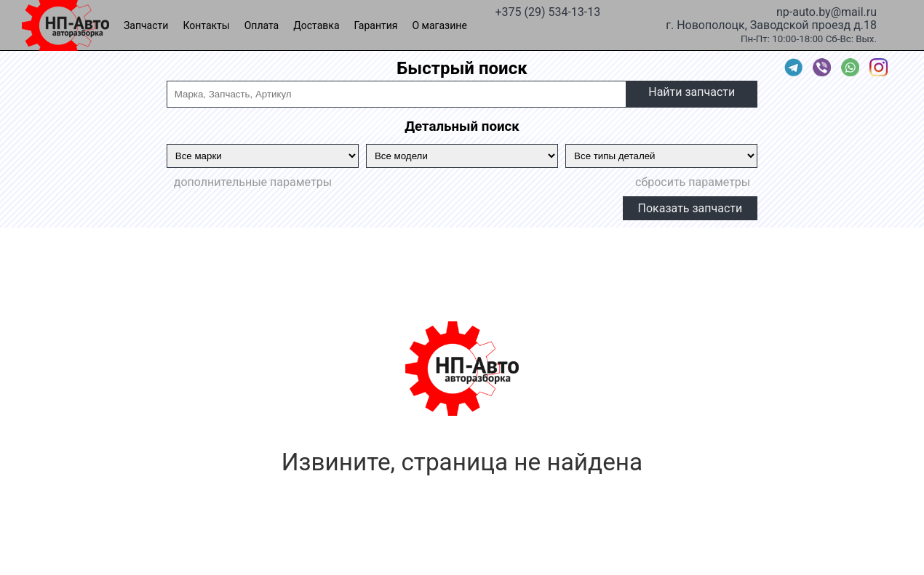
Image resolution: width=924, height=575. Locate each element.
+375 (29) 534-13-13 (547, 11)
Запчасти (146, 25)
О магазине (440, 25)
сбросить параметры (693, 182)
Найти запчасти (692, 92)
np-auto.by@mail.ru (827, 11)
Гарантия (376, 25)
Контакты (206, 25)
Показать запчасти (690, 208)
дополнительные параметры (253, 182)
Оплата (262, 25)
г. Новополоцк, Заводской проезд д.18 (771, 24)
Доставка (316, 25)
